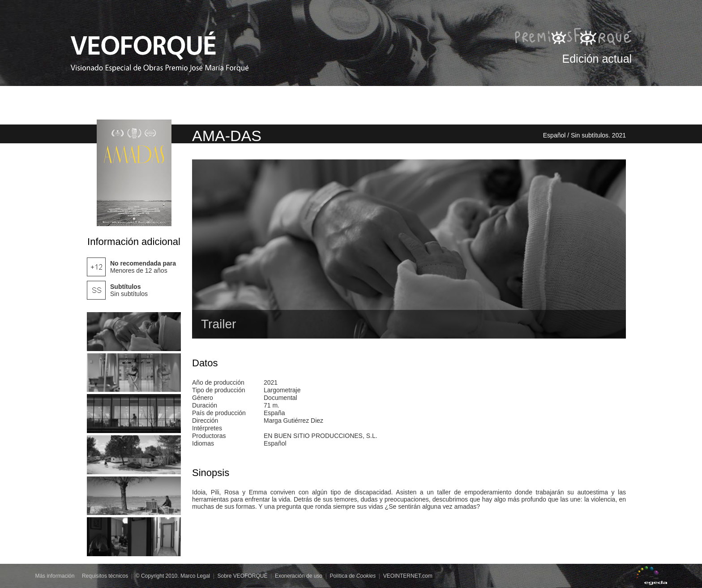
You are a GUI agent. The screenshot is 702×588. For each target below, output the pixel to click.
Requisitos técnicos (105, 576)
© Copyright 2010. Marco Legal (173, 576)
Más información (55, 576)
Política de (353, 576)
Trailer (218, 324)
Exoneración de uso (299, 576)
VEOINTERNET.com (408, 576)
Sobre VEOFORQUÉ (242, 576)
